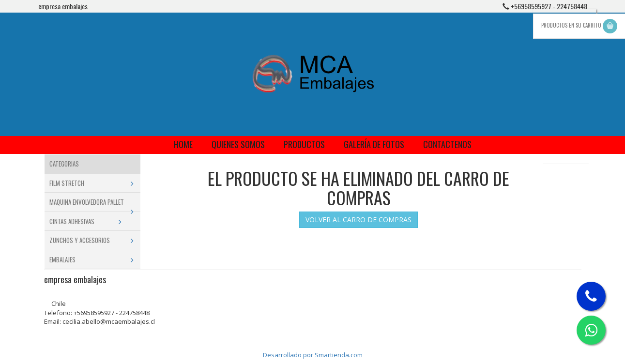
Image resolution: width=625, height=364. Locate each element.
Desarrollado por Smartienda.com (313, 355)
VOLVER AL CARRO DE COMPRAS (358, 220)
